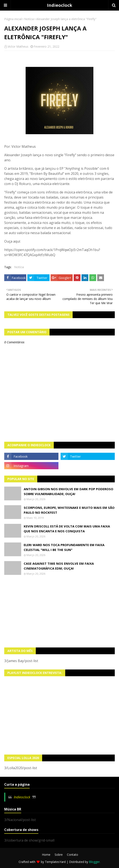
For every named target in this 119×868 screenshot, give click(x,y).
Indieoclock (60, 5)
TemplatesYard (55, 862)
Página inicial (13, 19)
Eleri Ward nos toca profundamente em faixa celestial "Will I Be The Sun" (64, 547)
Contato (73, 855)
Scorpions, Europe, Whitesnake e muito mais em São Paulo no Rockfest (69, 510)
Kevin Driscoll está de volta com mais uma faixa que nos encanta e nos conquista (67, 529)
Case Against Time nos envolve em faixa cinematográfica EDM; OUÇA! (59, 566)
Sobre (59, 855)
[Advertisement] (59, 611)
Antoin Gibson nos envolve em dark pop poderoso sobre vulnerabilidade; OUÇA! (68, 491)
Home (46, 855)
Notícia (29, 19)
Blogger (94, 862)
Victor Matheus (18, 46)
